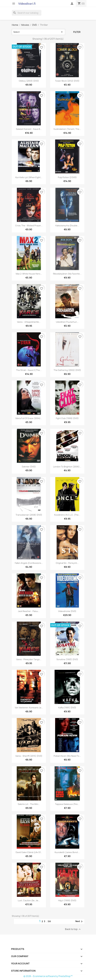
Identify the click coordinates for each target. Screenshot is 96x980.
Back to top (73, 929)
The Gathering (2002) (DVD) (67, 370)
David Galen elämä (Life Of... (29, 852)
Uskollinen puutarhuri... (67, 322)
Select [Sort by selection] (38, 32)
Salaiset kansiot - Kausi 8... (29, 129)
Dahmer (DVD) (29, 467)
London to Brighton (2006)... (67, 467)
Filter (77, 32)
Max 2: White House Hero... (29, 274)
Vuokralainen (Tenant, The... (67, 129)
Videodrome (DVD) (67, 611)
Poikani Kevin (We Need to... (67, 756)
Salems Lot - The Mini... (29, 804)
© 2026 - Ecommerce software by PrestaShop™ (48, 976)
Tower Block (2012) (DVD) (67, 81)
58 (49, 921)
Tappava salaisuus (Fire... (67, 804)
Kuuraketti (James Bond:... (67, 852)
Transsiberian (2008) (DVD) (29, 515)
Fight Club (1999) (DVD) (67, 418)
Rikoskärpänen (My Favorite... (67, 274)
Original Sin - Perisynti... (67, 563)
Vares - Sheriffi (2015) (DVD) (29, 756)
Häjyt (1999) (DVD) (67, 900)
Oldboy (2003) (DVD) (29, 81)
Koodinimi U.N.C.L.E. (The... (67, 515)
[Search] (27, 13)
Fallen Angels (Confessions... (29, 563)
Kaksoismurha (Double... (67, 226)
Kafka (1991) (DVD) (67, 708)
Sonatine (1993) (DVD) (67, 659)
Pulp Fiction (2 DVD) (67, 177)
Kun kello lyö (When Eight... (29, 177)
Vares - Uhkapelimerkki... (29, 322)
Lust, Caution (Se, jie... (29, 900)
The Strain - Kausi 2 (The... (29, 370)
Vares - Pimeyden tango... (29, 659)
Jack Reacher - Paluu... (29, 611)
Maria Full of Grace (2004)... (29, 418)
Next (79, 921)
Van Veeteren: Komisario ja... (29, 708)
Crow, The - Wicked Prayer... (29, 226)
